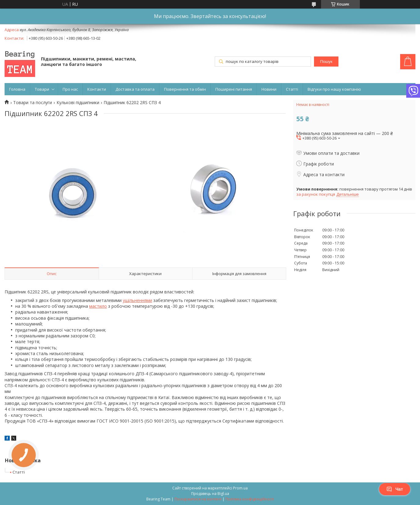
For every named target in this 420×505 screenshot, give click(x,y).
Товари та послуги (33, 103)
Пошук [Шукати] (326, 62)
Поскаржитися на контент (198, 499)
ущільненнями (137, 300)
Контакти (97, 89)
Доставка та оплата (135, 89)
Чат (395, 489)
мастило (98, 306)
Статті (292, 89)
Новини (269, 89)
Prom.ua (240, 488)
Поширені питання (234, 89)
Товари (42, 89)
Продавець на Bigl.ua (210, 494)
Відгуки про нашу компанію (334, 89)
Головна (17, 89)
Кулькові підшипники (78, 103)
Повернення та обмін (185, 89)
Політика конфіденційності (250, 499)
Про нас (70, 89)
